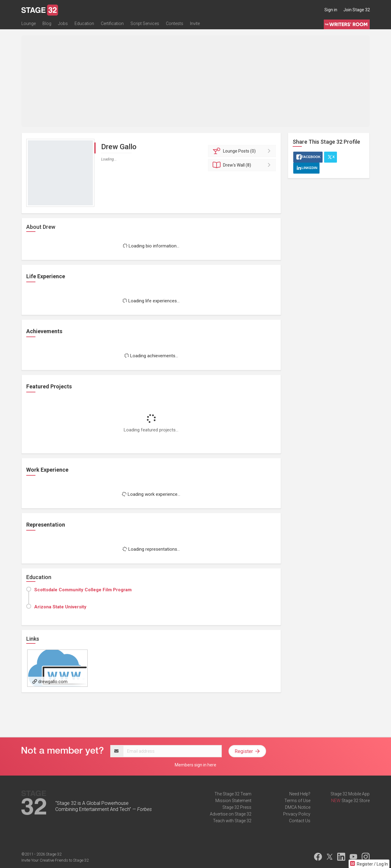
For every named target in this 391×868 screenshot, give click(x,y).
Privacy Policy (297, 814)
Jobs (63, 23)
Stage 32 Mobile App (350, 794)
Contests (175, 23)
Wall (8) (243, 165)
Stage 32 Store (356, 801)
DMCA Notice (298, 807)
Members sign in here (195, 765)
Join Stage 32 (357, 10)
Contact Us (300, 821)
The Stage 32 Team (233, 794)
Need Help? (300, 794)
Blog (47, 23)
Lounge (29, 23)
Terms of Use (297, 801)
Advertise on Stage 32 (231, 814)
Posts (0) (243, 151)
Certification (112, 23)
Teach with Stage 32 (232, 821)
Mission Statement (233, 801)
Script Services (145, 23)
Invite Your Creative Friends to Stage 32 (55, 860)
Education (84, 23)
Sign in (331, 10)
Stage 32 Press (237, 807)
